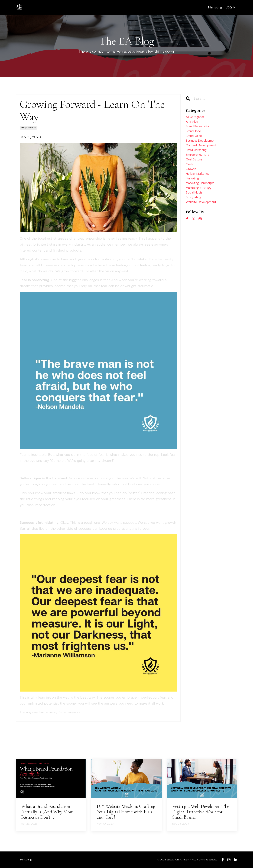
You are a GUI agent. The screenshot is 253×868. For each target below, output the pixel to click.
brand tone (195, 135)
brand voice (195, 141)
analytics (193, 124)
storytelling (195, 214)
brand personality (200, 129)
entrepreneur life (29, 128)
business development (204, 146)
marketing (194, 191)
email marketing (198, 157)
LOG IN (230, 7)
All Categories (197, 118)
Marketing (215, 7)
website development (204, 219)
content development (204, 152)
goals (190, 174)
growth (192, 180)
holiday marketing (200, 186)
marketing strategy (201, 202)
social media (196, 208)
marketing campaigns (203, 197)
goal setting (196, 169)
